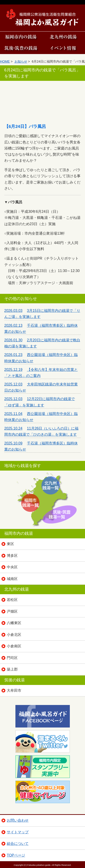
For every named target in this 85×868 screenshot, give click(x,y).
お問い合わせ (18, 820)
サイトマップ (18, 832)
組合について (18, 844)
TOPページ (16, 855)
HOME (5, 61)
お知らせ (21, 61)
